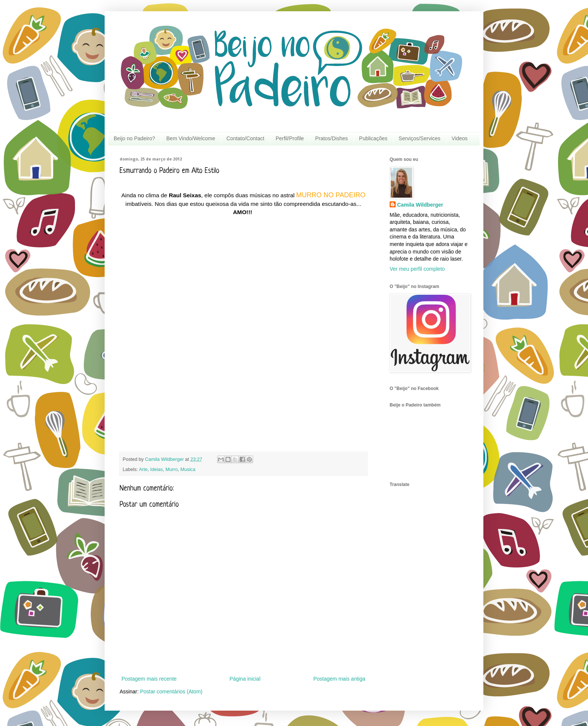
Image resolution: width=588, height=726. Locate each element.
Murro (172, 469)
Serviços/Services (419, 138)
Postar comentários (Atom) (171, 691)
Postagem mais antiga (339, 679)
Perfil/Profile (290, 138)
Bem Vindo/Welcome (191, 138)
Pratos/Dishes (331, 138)
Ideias (157, 469)
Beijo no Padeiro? (134, 138)
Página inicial (245, 679)
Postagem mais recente (149, 679)
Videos (460, 138)
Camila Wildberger (420, 205)
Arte (143, 469)
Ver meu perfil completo (417, 269)
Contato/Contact (245, 138)
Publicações (373, 138)
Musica (188, 469)
